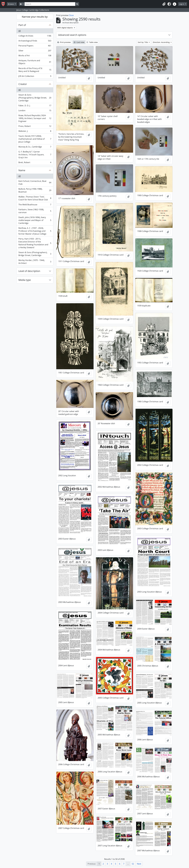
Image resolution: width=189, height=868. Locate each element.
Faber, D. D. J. (35, 106)
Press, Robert (35, 127)
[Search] (50, 4)
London (35, 111)
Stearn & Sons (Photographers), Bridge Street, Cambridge (35, 98)
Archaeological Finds (35, 41)
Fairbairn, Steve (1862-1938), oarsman (35, 211)
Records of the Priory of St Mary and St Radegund (35, 70)
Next (139, 864)
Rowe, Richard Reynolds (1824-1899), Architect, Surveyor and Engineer (35, 118)
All (20, 31)
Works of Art (35, 56)
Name (22, 170)
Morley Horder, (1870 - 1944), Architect (35, 262)
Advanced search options (72, 35)
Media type (25, 280)
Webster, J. (35, 132)
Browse (11, 4)
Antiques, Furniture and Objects (35, 62)
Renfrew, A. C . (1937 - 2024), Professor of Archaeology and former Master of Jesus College (35, 231)
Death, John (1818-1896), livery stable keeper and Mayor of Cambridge (35, 220)
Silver (35, 51)
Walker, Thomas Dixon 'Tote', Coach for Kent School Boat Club (35, 198)
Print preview (64, 42)
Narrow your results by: (35, 17)
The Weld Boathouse (35, 205)
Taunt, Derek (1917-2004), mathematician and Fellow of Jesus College (35, 139)
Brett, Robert (35, 163)
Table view (92, 42)
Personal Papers (35, 46)
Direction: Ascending (161, 42)
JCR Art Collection (35, 77)
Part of (22, 25)
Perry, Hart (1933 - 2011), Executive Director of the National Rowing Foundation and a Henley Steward (35, 243)
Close (71, 15)
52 (133, 864)
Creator (23, 84)
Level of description (29, 271)
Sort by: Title (143, 42)
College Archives (35, 36)
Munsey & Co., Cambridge (35, 147)
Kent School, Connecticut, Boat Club (35, 183)
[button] (164, 4)
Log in (182, 4)
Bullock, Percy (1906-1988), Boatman (35, 190)
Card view (79, 42)
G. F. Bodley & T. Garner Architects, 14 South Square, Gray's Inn (35, 155)
